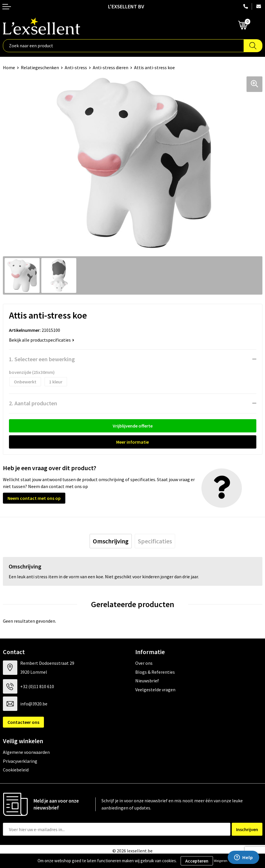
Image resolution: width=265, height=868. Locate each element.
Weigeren (221, 861)
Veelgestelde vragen (155, 690)
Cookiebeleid (16, 770)
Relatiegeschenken (40, 67)
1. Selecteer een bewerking (42, 359)
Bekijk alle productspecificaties (42, 340)
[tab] (111, 541)
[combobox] (123, 46)
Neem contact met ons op (34, 498)
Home (9, 67)
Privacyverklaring (20, 761)
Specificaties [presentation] (155, 541)
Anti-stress (76, 67)
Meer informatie (132, 442)
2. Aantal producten (33, 403)
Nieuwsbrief (147, 681)
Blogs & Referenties (155, 672)
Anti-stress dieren (111, 67)
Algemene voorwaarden (26, 752)
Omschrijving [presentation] (111, 541)
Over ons (144, 663)
